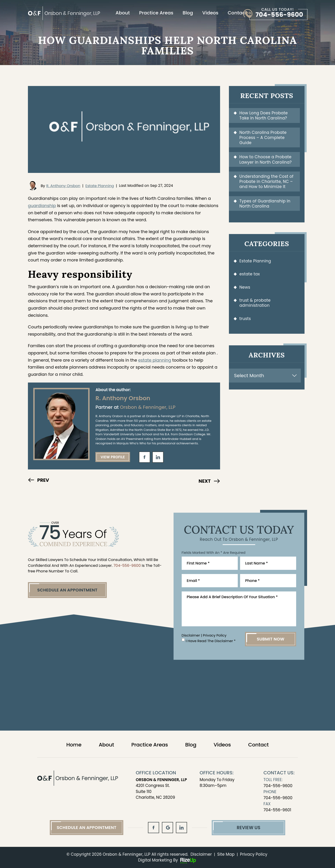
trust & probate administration (255, 303)
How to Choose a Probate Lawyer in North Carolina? (266, 159)
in (158, 457)
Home (74, 745)
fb (144, 457)
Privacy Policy (215, 635)
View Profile (113, 457)
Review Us (248, 828)
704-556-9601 (277, 810)
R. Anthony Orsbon (63, 186)
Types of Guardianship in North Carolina (265, 204)
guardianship (42, 206)
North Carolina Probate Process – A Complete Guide (263, 138)
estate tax (250, 274)
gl (167, 828)
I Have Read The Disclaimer (211, 641)
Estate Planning (100, 186)
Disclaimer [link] (201, 854)
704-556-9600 (279, 15)
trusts (245, 319)
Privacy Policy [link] (254, 854)
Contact (237, 13)
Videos (210, 13)
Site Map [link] (226, 854)
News (245, 287)
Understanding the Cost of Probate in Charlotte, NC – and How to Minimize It (266, 182)
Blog (188, 13)
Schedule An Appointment (67, 590)
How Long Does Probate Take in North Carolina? (264, 116)
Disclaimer (191, 635)
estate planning (155, 360)
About (123, 13)
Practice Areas (156, 13)
